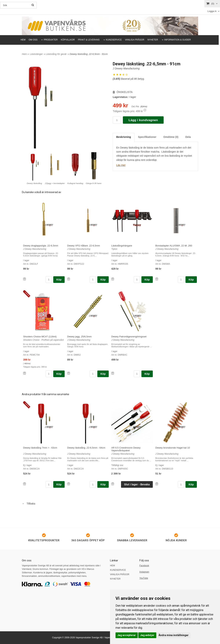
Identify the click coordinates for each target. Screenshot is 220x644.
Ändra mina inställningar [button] (174, 635)
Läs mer (121, 165)
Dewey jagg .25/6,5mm (79, 337)
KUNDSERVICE (114, 40)
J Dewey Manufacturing (126, 68)
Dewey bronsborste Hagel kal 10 (173, 448)
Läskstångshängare (122, 246)
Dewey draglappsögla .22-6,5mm (41, 246)
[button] (145, 110)
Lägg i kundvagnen (143, 120)
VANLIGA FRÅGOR (135, 40)
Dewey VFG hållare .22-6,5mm (84, 246)
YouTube (144, 578)
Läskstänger (36, 54)
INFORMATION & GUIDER (178, 40)
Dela (188, 137)
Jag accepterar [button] (127, 635)
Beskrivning (124, 137)
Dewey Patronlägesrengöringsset (129, 337)
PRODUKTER (51, 40)
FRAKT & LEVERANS (89, 40)
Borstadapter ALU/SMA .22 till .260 (174, 246)
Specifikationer (147, 137)
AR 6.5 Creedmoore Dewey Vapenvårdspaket (126, 449)
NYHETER (153, 40)
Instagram (144, 572)
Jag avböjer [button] (147, 635)
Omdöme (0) (171, 137)
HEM (23, 40)
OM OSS (33, 40)
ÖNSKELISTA (123, 92)
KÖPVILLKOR (68, 40)
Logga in (212, 11)
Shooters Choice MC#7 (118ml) (40, 337)
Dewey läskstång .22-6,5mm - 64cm (86, 448)
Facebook (144, 566)
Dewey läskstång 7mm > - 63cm (40, 448)
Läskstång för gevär (56, 54)
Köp (59, 280)
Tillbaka (29, 504)
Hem (24, 54)
